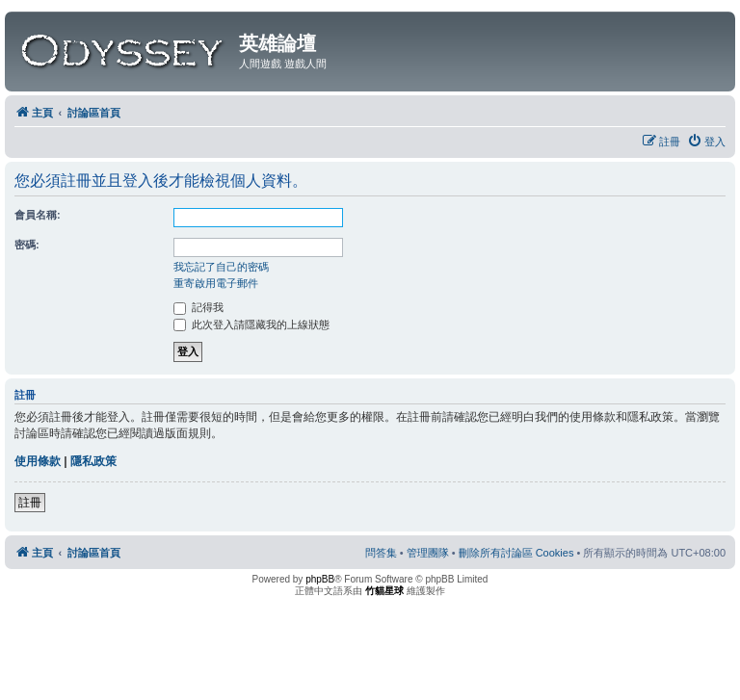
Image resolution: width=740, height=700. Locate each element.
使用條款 (38, 461)
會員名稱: (38, 215)
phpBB (320, 579)
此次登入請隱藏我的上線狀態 (251, 324)
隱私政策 (93, 461)
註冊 (30, 503)
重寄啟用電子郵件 (216, 283)
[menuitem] (706, 142)
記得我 (198, 307)
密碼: (27, 245)
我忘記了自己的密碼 (221, 267)
